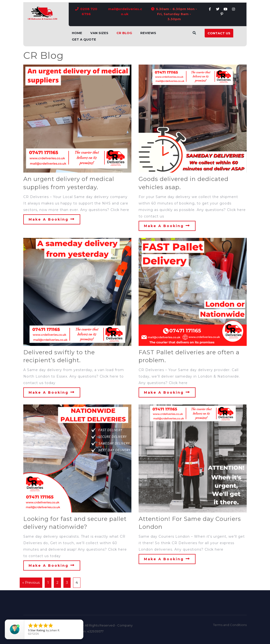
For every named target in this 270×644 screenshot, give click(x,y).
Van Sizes (99, 33)
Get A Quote (84, 39)
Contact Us (219, 33)
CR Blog (124, 33)
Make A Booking (52, 219)
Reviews (148, 33)
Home (77, 33)
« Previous (31, 583)
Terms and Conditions (230, 625)
